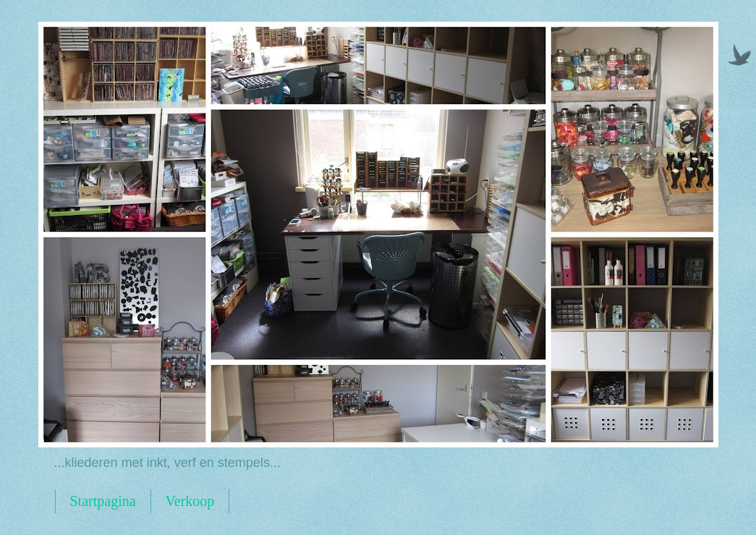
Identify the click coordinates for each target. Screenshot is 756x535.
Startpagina (103, 501)
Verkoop (190, 501)
